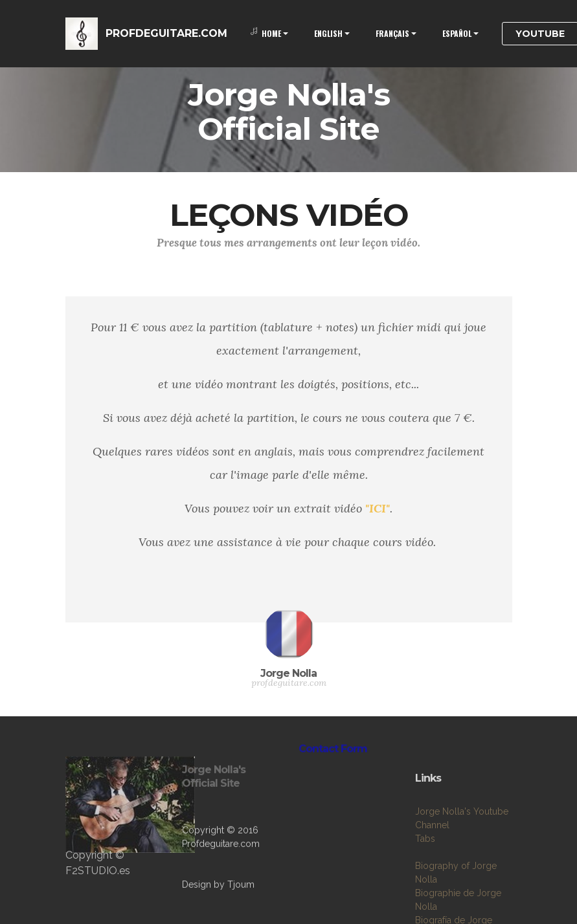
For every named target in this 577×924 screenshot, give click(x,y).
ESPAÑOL (457, 33)
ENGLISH (328, 33)
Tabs (425, 879)
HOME (266, 33)
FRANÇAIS (392, 33)
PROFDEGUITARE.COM (166, 33)
